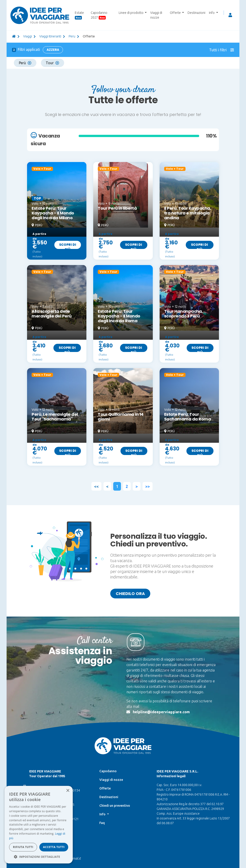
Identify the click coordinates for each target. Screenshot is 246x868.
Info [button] (212, 13)
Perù (25, 63)
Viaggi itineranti (50, 36)
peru (72, 36)
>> (148, 486)
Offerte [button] (176, 13)
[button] (39, 857)
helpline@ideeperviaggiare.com (161, 712)
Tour (52, 63)
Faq (102, 823)
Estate (79, 15)
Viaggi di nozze (156, 15)
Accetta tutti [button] (54, 847)
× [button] (68, 791)
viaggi (28, 36)
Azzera (53, 50)
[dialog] (39, 825)
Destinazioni (196, 13)
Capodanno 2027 (99, 15)
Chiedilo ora (130, 594)
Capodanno (108, 771)
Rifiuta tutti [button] (23, 847)
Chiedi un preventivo (115, 806)
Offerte (105, 788)
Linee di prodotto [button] (131, 13)
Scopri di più (68, 246)
